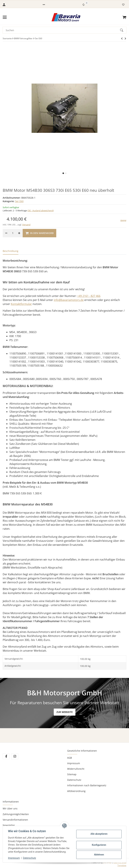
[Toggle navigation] (5, 17)
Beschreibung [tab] (10, 251)
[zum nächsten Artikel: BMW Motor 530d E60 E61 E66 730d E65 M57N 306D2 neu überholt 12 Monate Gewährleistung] (122, 39)
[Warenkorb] (124, 17)
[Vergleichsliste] (83, 5)
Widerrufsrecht (76, 769)
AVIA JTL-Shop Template (120, 864)
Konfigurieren (99, 845)
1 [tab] (63, 173)
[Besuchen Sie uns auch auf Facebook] (6, 756)
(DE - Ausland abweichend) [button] (41, 211)
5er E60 (19, 201)
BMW (123, 221)
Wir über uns (10, 808)
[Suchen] (61, 30)
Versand (26, 225)
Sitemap (72, 774)
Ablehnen (99, 855)
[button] (44, 5)
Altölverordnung (76, 791)
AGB (70, 758)
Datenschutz (74, 780)
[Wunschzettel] (123, 5)
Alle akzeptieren (99, 834)
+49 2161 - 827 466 (89, 296)
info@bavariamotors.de (69, 300)
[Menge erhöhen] (19, 233)
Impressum (74, 763)
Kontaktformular (21, 304)
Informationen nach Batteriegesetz (87, 785)
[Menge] (13, 233)
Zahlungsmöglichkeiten (16, 814)
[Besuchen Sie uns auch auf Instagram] (15, 756)
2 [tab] (66, 173)
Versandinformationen (15, 820)
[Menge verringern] (6, 233)
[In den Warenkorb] (39, 233)
